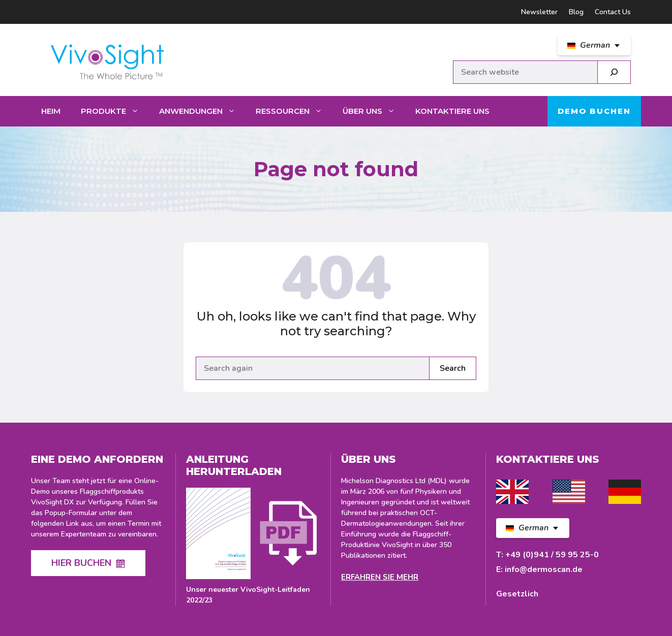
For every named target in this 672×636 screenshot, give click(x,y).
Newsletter (539, 12)
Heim (51, 111)
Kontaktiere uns (452, 111)
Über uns (374, 111)
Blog (576, 12)
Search (453, 368)
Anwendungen (202, 111)
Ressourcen (294, 111)
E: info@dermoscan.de (539, 569)
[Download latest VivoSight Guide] (253, 547)
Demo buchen (594, 111)
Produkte (115, 111)
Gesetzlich (517, 594)
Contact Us (613, 12)
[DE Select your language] (594, 45)
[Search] (614, 72)
